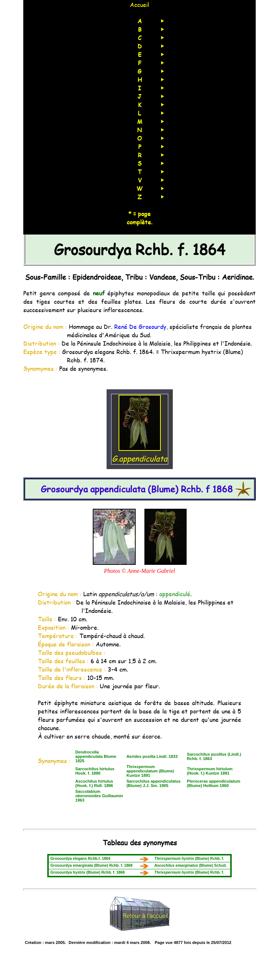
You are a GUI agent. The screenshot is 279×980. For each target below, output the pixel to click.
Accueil (139, 5)
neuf (99, 293)
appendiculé (175, 594)
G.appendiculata (140, 453)
